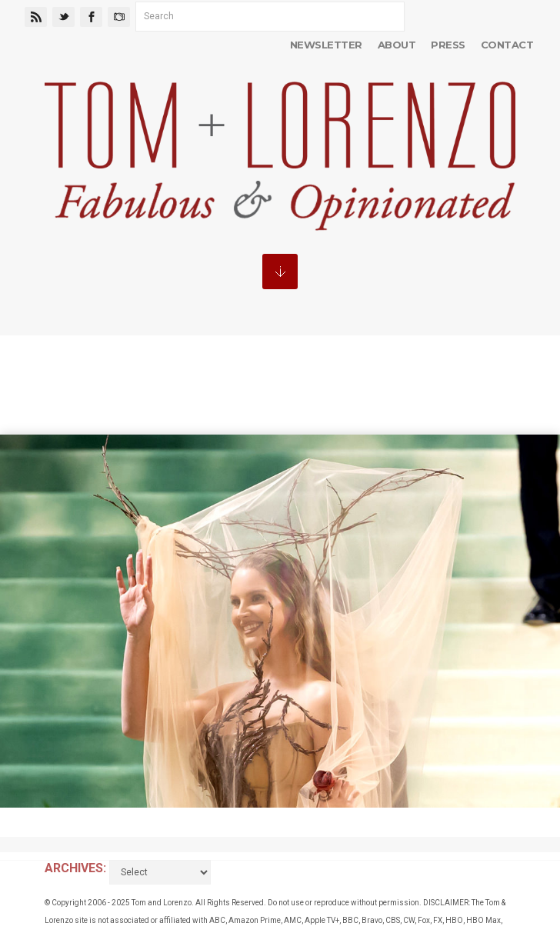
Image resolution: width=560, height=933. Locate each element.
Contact (507, 45)
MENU (280, 272)
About (397, 45)
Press (448, 45)
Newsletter (326, 45)
